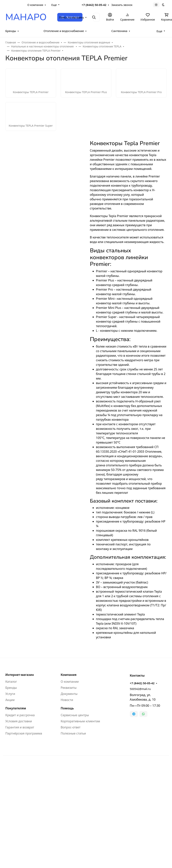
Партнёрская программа (24, 733)
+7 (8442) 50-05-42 (94, 5)
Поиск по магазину (71, 17)
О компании (35, 5)
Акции (10, 700)
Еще (54, 5)
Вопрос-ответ (71, 727)
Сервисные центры (75, 715)
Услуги (10, 694)
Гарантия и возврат (20, 727)
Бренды (11, 31)
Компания (69, 675)
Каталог (11, 682)
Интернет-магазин (20, 675)
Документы (69, 694)
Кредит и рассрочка (20, 715)
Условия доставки (19, 721)
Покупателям (16, 708)
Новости (67, 700)
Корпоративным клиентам (80, 721)
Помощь (67, 708)
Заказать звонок (122, 5)
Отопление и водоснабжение (64, 31)
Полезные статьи (73, 733)
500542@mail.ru (140, 689)
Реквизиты (69, 688)
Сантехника (119, 31)
